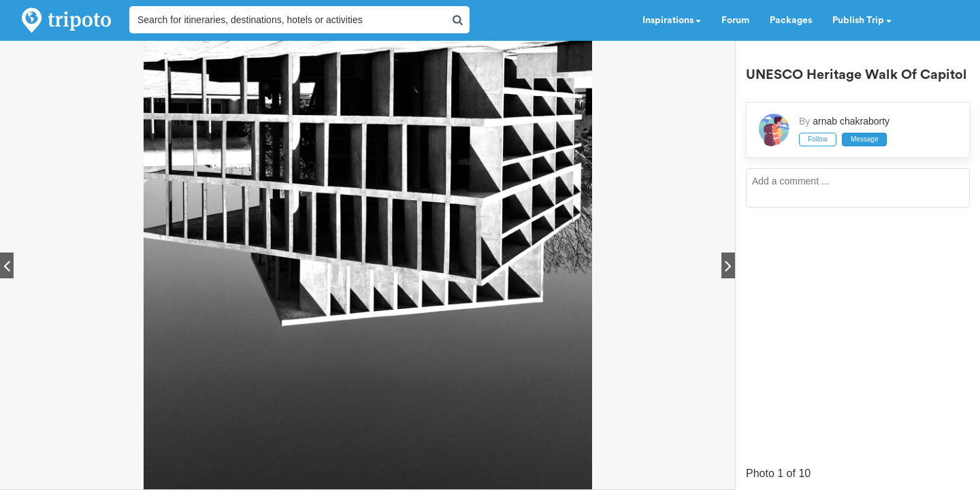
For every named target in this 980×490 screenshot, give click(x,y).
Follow (818, 139)
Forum (735, 20)
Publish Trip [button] (862, 20)
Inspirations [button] (672, 20)
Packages (791, 20)
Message (865, 139)
